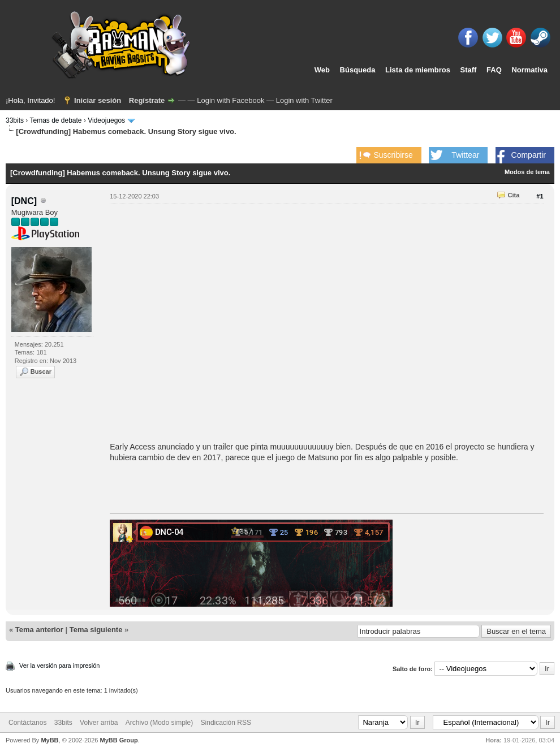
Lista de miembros (418, 70)
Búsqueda (358, 70)
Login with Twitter (304, 100)
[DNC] (24, 201)
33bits (15, 120)
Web (322, 70)
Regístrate (147, 100)
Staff (469, 70)
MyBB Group (119, 740)
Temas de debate (55, 120)
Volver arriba (99, 723)
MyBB (49, 740)
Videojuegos (106, 120)
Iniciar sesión (98, 100)
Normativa (529, 70)
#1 (540, 196)
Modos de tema (527, 172)
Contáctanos (27, 723)
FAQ (494, 70)
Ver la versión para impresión (59, 665)
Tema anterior (39, 630)
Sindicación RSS (226, 723)
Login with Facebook (231, 100)
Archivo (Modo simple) (159, 723)
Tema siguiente (96, 630)
